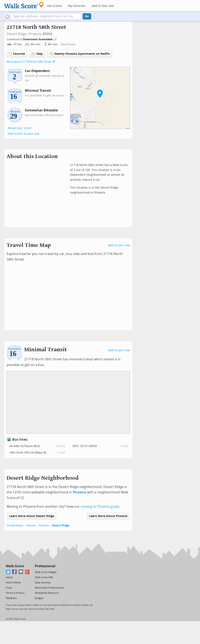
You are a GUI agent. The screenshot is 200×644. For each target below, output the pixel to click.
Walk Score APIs (44, 577)
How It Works (13, 583)
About (9, 577)
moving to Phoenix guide (100, 507)
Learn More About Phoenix (108, 516)
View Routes (68, 44)
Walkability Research (47, 593)
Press (9, 588)
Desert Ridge (61, 525)
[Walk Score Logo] (24, 5)
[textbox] (46, 16)
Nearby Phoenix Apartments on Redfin (80, 54)
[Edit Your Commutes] (55, 39)
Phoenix (35, 34)
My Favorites (77, 6)
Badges (39, 598)
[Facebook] (15, 572)
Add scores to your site (24, 134)
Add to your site (119, 245)
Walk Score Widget (46, 572)
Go (87, 16)
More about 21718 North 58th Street (29, 62)
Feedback (11, 598)
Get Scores (54, 6)
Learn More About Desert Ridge (32, 516)
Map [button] (37, 54)
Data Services (43, 583)
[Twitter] (8, 572)
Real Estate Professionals (49, 588)
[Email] (21, 572)
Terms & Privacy (15, 593)
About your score (19, 128)
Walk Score (15, 566)
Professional (45, 566)
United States (15, 525)
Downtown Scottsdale (38, 39)
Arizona (31, 525)
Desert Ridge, (17, 34)
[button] (7, 16)
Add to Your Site (103, 6)
